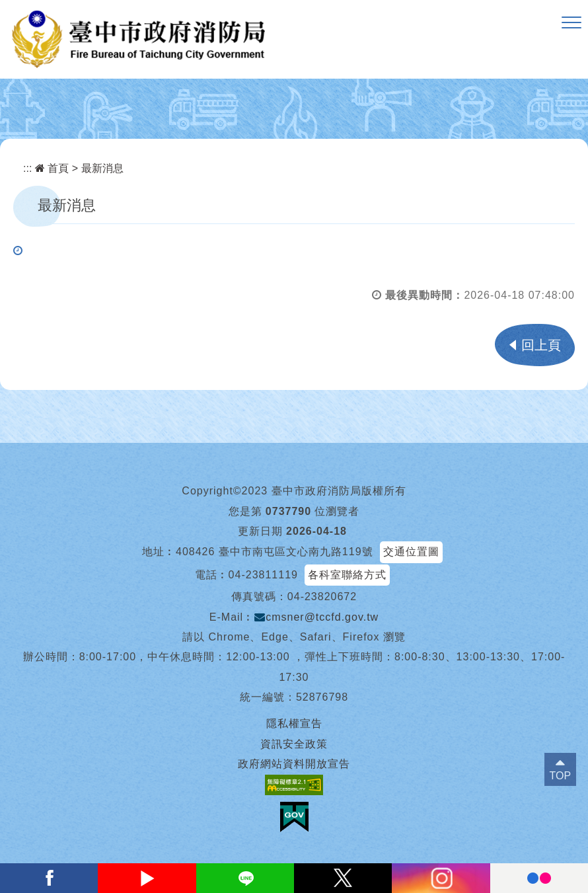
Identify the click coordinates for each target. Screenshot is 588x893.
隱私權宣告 (294, 723)
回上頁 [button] (541, 345)
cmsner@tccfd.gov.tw (316, 617)
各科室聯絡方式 (347, 575)
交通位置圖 (411, 552)
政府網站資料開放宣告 (294, 764)
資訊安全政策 (294, 744)
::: (27, 168)
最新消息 (102, 168)
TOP (561, 776)
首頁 (52, 168)
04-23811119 (263, 575)
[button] (571, 23)
